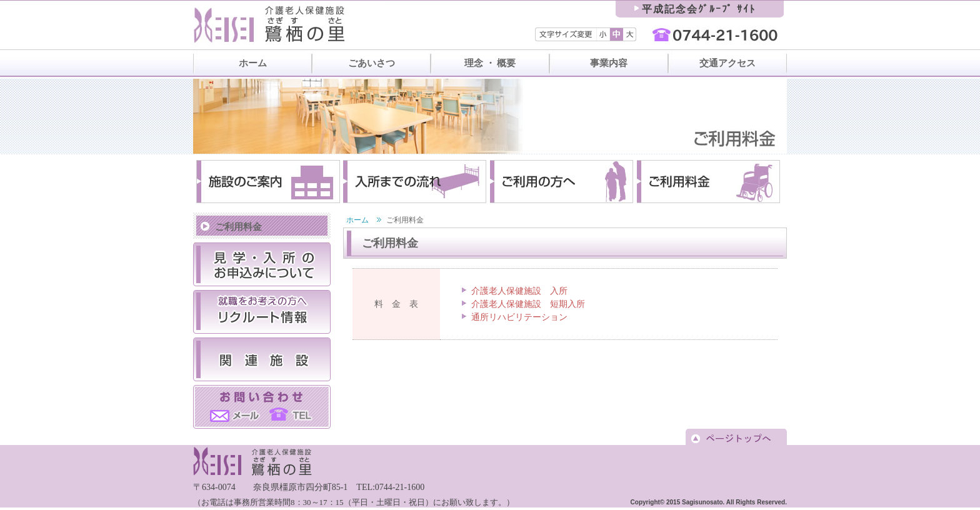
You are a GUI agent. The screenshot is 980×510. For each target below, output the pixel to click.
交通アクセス (727, 63)
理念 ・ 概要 (490, 63)
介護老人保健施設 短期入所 (528, 304)
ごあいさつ (372, 63)
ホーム (253, 63)
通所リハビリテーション (519, 317)
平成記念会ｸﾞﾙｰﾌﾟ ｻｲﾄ (699, 9)
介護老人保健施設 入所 (519, 291)
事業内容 (609, 63)
